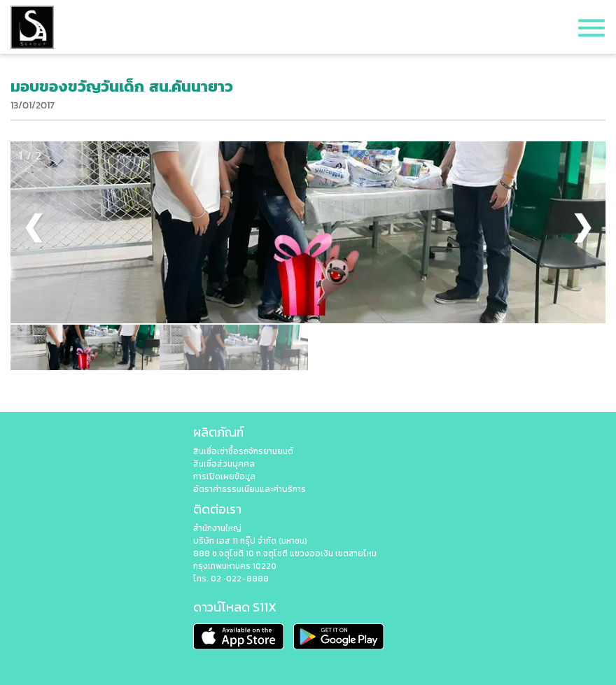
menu (591, 28)
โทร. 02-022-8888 (231, 579)
